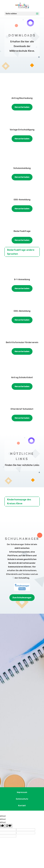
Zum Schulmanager (22, 598)
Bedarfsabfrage (22, 231)
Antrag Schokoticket (22, 377)
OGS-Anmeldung (22, 200)
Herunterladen (22, 107)
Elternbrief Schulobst (22, 409)
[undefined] (9, 826)
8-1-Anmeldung (22, 279)
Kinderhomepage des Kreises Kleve (19, 502)
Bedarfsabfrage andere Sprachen (21, 252)
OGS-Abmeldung (22, 311)
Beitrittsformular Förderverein (22, 342)
